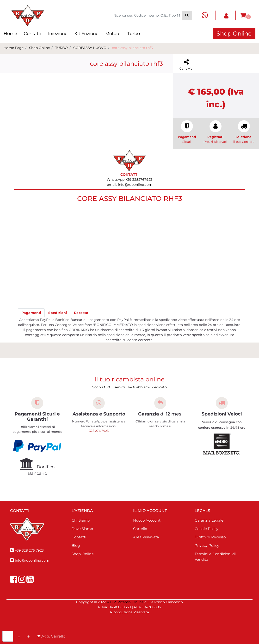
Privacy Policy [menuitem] (207, 545)
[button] (187, 15)
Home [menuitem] (10, 34)
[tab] (31, 313)
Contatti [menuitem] (33, 34)
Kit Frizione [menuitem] (86, 34)
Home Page (14, 48)
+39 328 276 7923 (29, 550)
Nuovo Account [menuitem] (147, 520)
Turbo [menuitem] (134, 34)
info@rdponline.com (32, 560)
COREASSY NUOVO (90, 48)
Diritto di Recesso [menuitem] (210, 537)
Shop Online (234, 33)
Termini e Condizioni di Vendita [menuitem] (215, 557)
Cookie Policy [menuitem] (207, 529)
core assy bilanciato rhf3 (132, 48)
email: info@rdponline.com (130, 185)
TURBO (62, 48)
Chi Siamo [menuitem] (81, 520)
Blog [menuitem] (76, 545)
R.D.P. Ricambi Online (125, 602)
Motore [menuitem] (113, 34)
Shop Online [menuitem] (83, 554)
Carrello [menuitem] (140, 529)
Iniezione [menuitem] (58, 34)
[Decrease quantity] (19, 636)
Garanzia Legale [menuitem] (209, 520)
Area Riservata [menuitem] (146, 537)
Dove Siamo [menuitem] (82, 529)
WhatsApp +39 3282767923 (129, 180)
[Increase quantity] (28, 636)
